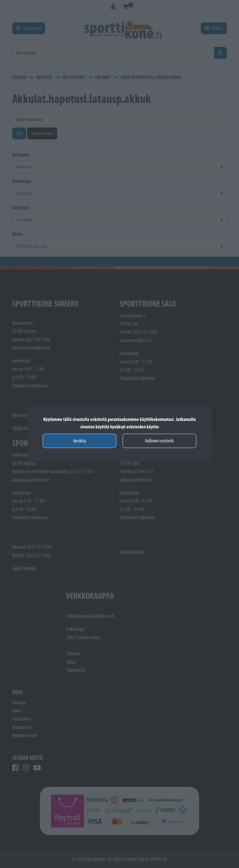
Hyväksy (80, 441)
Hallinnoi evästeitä (159, 441)
